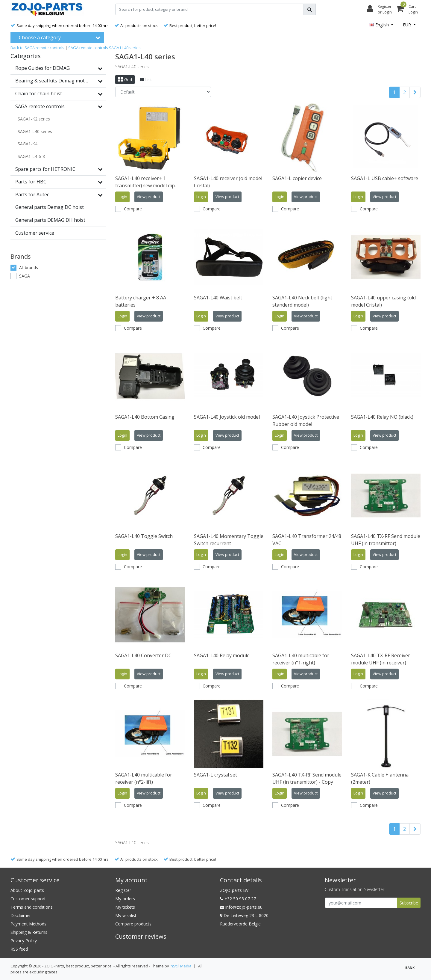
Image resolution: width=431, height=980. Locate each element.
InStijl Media (180, 966)
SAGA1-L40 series (125, 48)
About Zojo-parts (27, 890)
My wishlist (126, 915)
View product (149, 197)
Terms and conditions (32, 907)
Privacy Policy (24, 941)
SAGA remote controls (88, 48)
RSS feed (19, 949)
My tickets (125, 907)
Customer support (28, 899)
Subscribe (409, 903)
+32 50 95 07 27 (238, 899)
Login (122, 197)
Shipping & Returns (29, 932)
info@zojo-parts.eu (241, 907)
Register (123, 890)
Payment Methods (28, 924)
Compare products (133, 924)
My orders (125, 899)
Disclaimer (21, 915)
